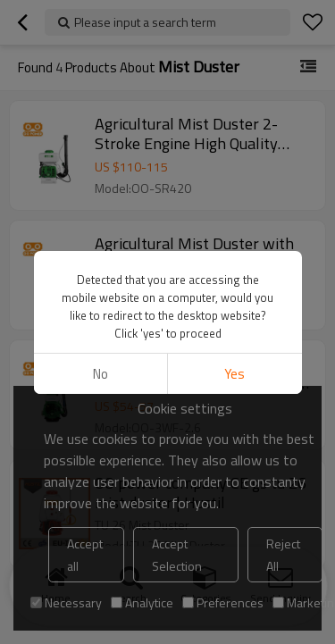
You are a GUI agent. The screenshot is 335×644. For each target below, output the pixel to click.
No (100, 374)
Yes (234, 374)
